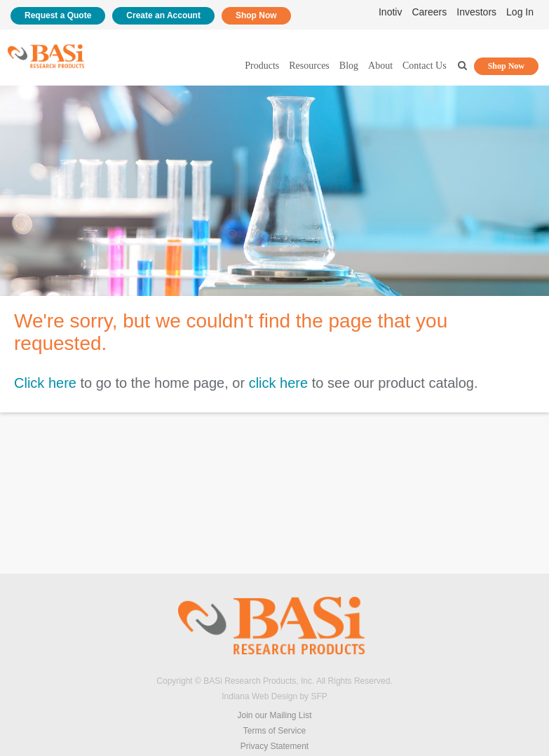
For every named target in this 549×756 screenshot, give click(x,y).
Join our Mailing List (274, 715)
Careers (429, 12)
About (380, 66)
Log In (520, 12)
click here (278, 383)
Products (262, 66)
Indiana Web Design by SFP (274, 696)
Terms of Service (274, 731)
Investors (476, 12)
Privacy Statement (274, 746)
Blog (349, 66)
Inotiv (390, 12)
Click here (45, 383)
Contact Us (425, 66)
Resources (309, 66)
